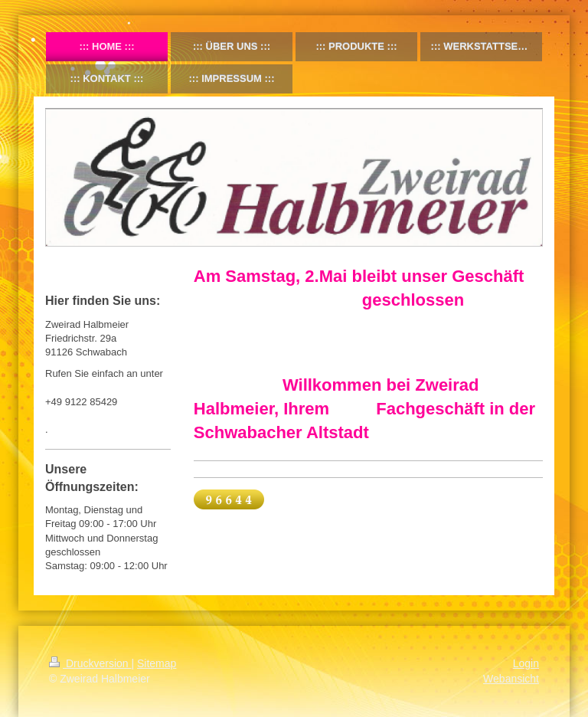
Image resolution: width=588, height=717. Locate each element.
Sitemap (157, 663)
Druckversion (90, 663)
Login (526, 663)
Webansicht (511, 679)
